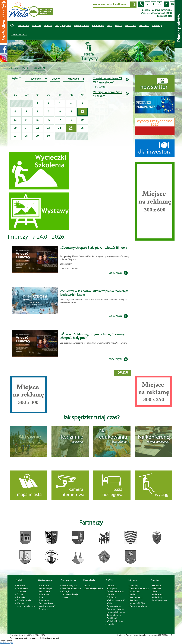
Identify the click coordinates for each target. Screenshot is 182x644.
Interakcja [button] (157, 26)
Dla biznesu (45, 591)
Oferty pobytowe (63, 26)
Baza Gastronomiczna (71, 588)
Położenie (111, 597)
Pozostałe (155, 580)
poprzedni (3, 643)
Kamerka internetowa (139, 588)
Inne (41, 597)
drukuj (123, 373)
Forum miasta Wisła (138, 606)
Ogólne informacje (115, 591)
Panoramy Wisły (114, 606)
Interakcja (133, 580)
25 (71, 128)
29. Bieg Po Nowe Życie (108, 92)
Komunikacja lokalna (94, 588)
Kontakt (110, 624)
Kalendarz (36, 26)
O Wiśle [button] (119, 26)
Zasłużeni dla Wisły (116, 609)
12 (82, 112)
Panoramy (134, 585)
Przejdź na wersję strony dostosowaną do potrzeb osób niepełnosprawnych (141, 4)
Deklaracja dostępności (50, 638)
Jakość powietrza (19, 35)
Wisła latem (131, 26)
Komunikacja (89, 580)
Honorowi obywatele (116, 612)
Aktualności (23, 26)
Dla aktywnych (46, 588)
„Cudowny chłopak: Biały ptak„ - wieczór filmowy (94, 248)
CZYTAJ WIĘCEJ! (115, 273)
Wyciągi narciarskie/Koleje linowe (70, 594)
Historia (111, 594)
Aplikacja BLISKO (137, 603)
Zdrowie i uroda (24, 600)
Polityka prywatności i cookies (23, 638)
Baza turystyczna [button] (81, 26)
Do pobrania (135, 591)
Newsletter (134, 600)
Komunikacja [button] (98, 26)
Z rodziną (43, 609)
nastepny (10, 643)
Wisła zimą (144, 26)
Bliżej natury (45, 585)
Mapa (110, 26)
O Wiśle (109, 580)
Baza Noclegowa (69, 585)
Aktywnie (21, 585)
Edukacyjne (44, 594)
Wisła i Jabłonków (115, 621)
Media (132, 594)
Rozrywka (21, 597)
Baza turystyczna (68, 580)
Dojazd (87, 585)
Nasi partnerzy (136, 597)
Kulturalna (44, 600)
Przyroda (21, 594)
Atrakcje (48, 26)
